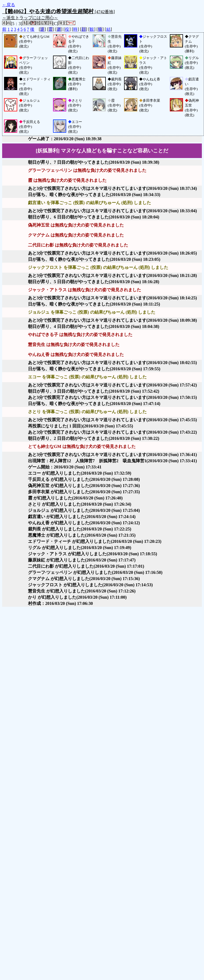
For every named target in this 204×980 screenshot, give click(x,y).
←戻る (9, 5)
